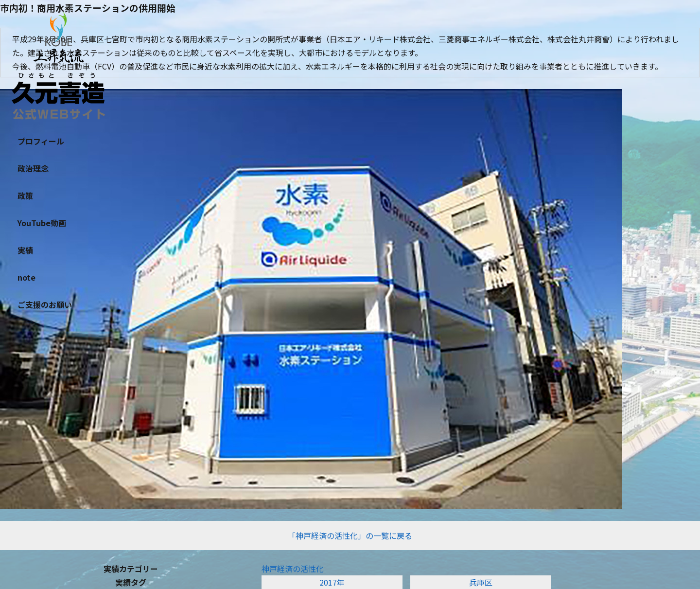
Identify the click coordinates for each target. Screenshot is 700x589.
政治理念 (33, 168)
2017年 (332, 582)
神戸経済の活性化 (293, 569)
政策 (25, 196)
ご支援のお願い (45, 304)
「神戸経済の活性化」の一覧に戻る (350, 535)
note (26, 277)
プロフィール (41, 141)
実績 (25, 250)
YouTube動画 (42, 223)
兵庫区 (481, 582)
